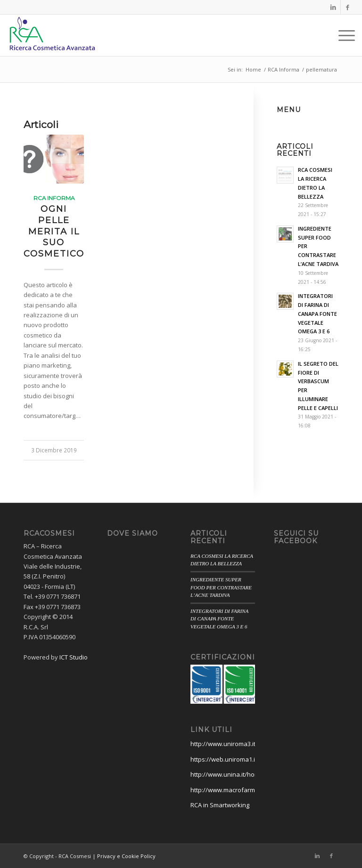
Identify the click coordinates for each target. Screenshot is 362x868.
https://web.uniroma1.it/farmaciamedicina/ (252, 759)
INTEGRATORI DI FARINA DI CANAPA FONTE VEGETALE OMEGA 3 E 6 (219, 619)
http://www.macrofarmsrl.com (233, 790)
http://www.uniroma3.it (223, 744)
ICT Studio (74, 657)
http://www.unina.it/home (227, 774)
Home (253, 69)
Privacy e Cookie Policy (126, 856)
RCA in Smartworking (220, 805)
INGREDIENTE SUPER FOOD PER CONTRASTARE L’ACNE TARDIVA (221, 587)
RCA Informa (284, 69)
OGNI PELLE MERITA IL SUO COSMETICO (54, 231)
